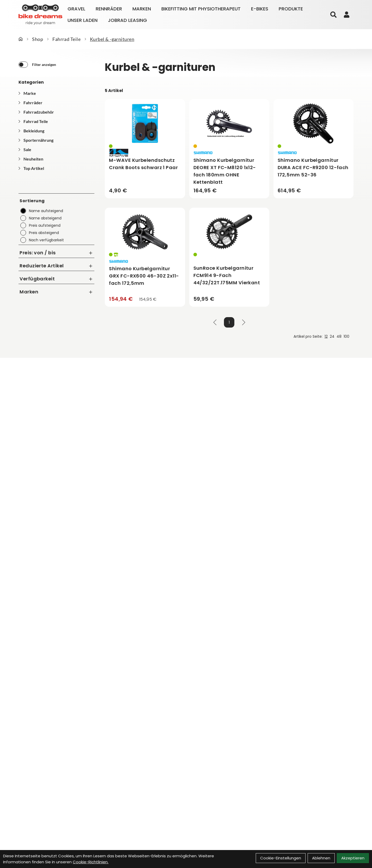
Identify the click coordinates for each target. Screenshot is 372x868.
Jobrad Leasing (127, 20)
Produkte (291, 9)
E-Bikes (260, 9)
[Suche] (333, 15)
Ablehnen (321, 858)
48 (339, 336)
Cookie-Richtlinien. (91, 862)
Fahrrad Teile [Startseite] (66, 39)
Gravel (76, 9)
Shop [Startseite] (38, 39)
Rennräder (109, 9)
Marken (142, 9)
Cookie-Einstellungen (281, 858)
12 (326, 336)
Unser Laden (83, 20)
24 (332, 336)
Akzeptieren (353, 858)
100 (346, 336)
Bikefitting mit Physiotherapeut (201, 9)
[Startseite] (21, 39)
